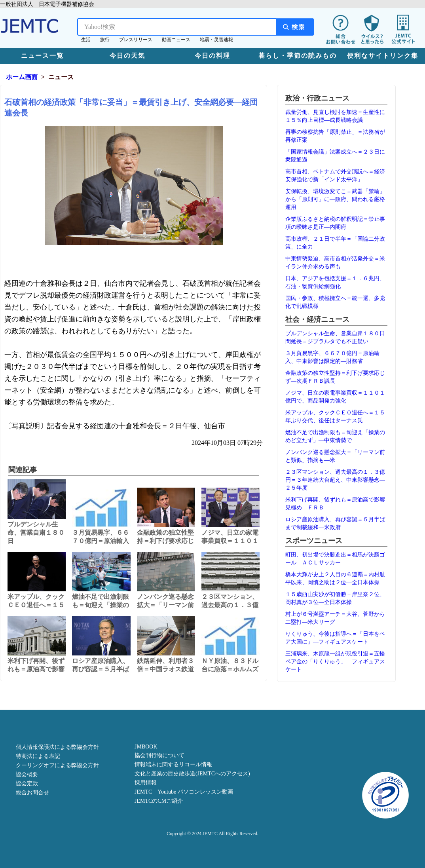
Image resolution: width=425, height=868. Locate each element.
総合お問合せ (32, 793)
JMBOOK (146, 747)
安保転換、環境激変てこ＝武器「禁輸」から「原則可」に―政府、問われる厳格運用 (335, 199)
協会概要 (27, 774)
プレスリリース (136, 40)
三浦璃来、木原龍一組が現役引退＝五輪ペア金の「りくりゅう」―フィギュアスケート (335, 662)
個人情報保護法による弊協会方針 (57, 747)
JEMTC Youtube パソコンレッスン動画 (184, 792)
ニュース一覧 (42, 56)
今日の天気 (127, 56)
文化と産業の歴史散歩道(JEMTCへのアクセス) (192, 774)
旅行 (105, 40)
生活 (86, 40)
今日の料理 (212, 56)
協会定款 (27, 783)
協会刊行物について (159, 755)
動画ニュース (176, 40)
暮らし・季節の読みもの (298, 56)
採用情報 (146, 783)
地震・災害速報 (216, 40)
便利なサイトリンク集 (383, 56)
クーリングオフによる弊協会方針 (57, 765)
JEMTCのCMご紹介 (159, 801)
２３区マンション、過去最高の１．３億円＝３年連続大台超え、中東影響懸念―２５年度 (335, 480)
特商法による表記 (38, 756)
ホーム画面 (22, 77)
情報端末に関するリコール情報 (173, 764)
